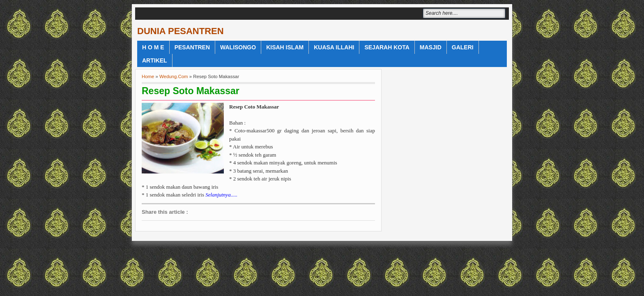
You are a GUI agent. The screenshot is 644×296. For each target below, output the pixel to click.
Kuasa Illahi (334, 47)
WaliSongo (238, 47)
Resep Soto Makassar (191, 91)
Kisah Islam (285, 47)
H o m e (153, 47)
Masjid (431, 47)
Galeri (463, 47)
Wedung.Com (174, 76)
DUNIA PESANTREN (181, 31)
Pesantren (192, 47)
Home (148, 76)
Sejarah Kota (387, 47)
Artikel (155, 60)
